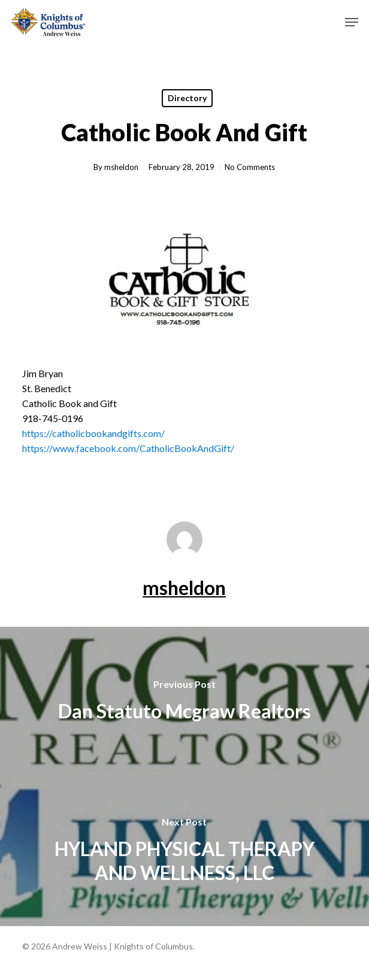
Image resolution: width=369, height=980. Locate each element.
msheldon (121, 167)
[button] (352, 22)
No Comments (250, 167)
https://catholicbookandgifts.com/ (93, 433)
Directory (187, 98)
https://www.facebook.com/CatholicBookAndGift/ (128, 448)
